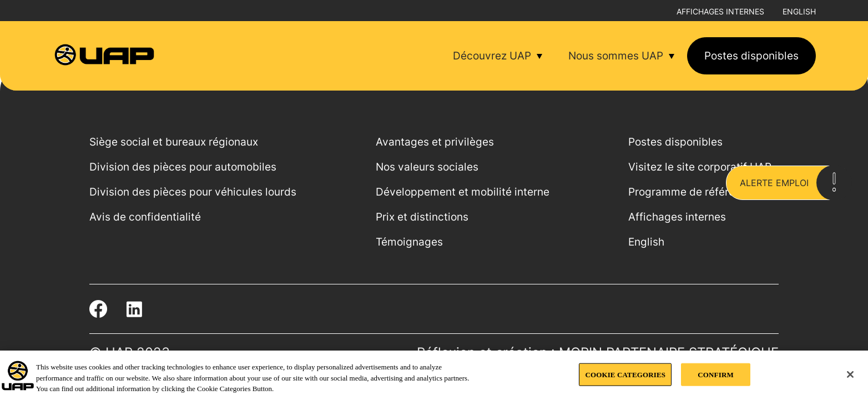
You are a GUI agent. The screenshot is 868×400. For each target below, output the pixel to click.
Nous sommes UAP (616, 56)
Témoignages (409, 242)
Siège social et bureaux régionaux (174, 142)
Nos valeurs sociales (427, 167)
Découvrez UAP (492, 56)
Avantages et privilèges (435, 142)
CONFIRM (715, 374)
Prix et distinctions (422, 217)
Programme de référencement (703, 192)
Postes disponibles (751, 56)
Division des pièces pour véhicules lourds (193, 192)
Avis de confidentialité (145, 217)
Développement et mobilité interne (463, 192)
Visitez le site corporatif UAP (700, 167)
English (799, 11)
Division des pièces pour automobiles (183, 167)
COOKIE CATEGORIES (625, 374)
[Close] (850, 374)
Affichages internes (720, 11)
